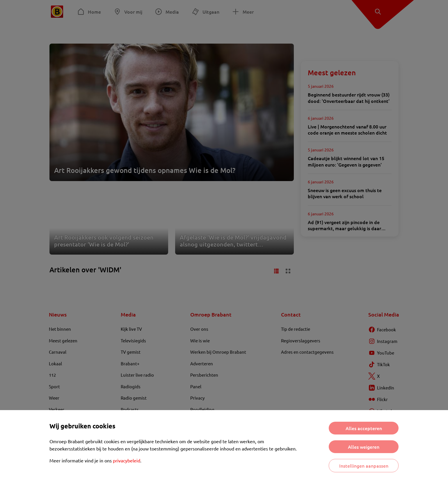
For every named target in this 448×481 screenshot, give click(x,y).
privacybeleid (127, 460)
